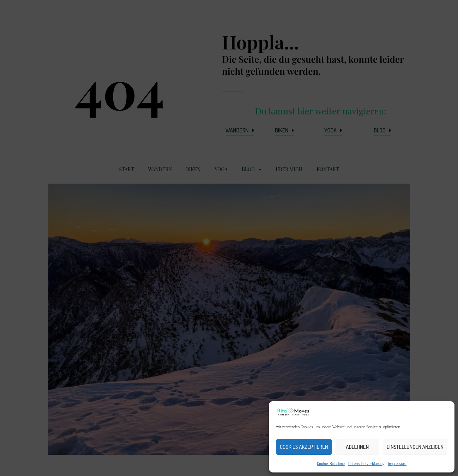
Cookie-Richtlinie (331, 463)
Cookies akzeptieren (304, 447)
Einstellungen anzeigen (415, 447)
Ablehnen (357, 447)
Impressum (397, 463)
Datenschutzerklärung (366, 463)
